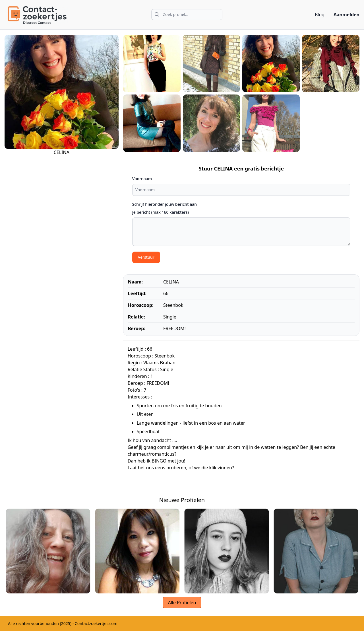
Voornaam (142, 179)
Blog (320, 15)
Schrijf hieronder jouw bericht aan (165, 204)
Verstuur (146, 257)
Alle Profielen (182, 603)
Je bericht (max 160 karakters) (161, 212)
